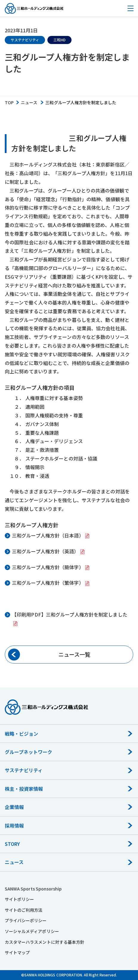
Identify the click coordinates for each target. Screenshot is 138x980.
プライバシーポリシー (26, 920)
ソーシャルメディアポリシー (32, 931)
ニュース (29, 103)
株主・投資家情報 (24, 789)
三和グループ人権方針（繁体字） (48, 583)
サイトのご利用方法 (24, 910)
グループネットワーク (29, 752)
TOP (9, 103)
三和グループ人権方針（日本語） (48, 535)
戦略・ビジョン (21, 734)
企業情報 (14, 807)
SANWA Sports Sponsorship (33, 889)
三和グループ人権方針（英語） (45, 551)
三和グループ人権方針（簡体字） (48, 567)
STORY (12, 844)
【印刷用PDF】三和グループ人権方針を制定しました (70, 614)
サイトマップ (17, 952)
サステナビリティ (24, 770)
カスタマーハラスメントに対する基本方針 (45, 942)
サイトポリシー (19, 899)
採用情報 (14, 825)
